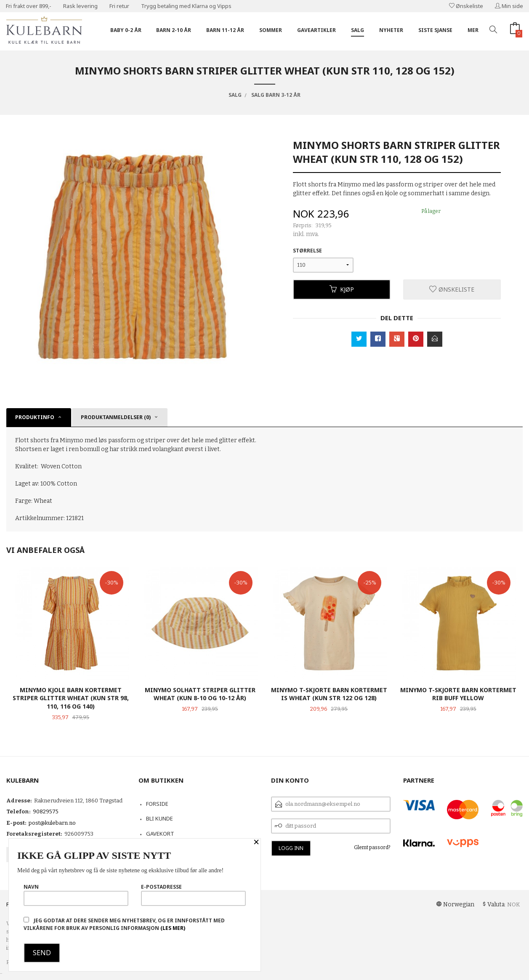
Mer (473, 30)
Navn (76, 895)
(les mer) (173, 928)
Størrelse (307, 251)
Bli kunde (159, 818)
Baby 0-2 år (126, 30)
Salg (358, 30)
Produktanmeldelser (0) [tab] (116, 417)
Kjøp (342, 289)
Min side (509, 6)
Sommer (271, 30)
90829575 (46, 811)
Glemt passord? (372, 847)
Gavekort (160, 834)
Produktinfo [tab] (35, 417)
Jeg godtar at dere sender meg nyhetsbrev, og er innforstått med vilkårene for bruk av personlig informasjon (124, 924)
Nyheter (391, 30)
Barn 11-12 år (225, 30)
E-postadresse (193, 895)
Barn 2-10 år (174, 30)
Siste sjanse (435, 30)
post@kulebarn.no (52, 823)
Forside (157, 804)
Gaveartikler (316, 30)
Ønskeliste (466, 6)
